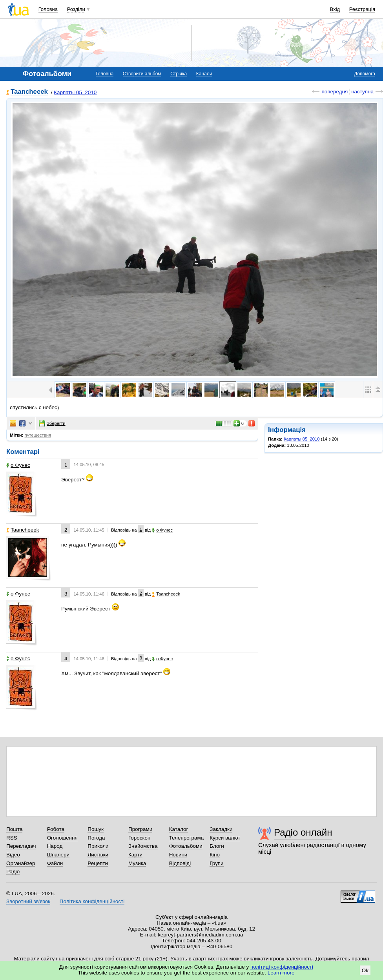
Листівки (98, 855)
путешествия (38, 435)
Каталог (179, 829)
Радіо (13, 872)
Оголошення (62, 838)
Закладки (221, 829)
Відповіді (180, 863)
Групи (216, 863)
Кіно (215, 855)
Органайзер (21, 863)
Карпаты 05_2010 (75, 92)
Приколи (98, 846)
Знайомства (143, 846)
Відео (13, 855)
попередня (335, 92)
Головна (48, 9)
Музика (137, 863)
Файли (55, 863)
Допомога (365, 74)
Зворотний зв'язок (28, 901)
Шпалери (58, 855)
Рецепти (98, 863)
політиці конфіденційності (282, 967)
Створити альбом (142, 74)
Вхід (335, 9)
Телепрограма (187, 838)
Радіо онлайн (303, 832)
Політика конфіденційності (92, 901)
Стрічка (179, 74)
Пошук (96, 829)
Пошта (14, 829)
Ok (365, 970)
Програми (140, 829)
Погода (96, 838)
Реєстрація (362, 9)
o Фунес (18, 465)
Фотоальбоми (186, 846)
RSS (12, 838)
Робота (56, 829)
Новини (178, 855)
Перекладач (21, 846)
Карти (135, 855)
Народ (55, 846)
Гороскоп (139, 838)
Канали (204, 74)
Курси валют (225, 838)
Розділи (76, 9)
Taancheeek (29, 92)
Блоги (217, 846)
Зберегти (52, 423)
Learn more (281, 973)
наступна (362, 92)
